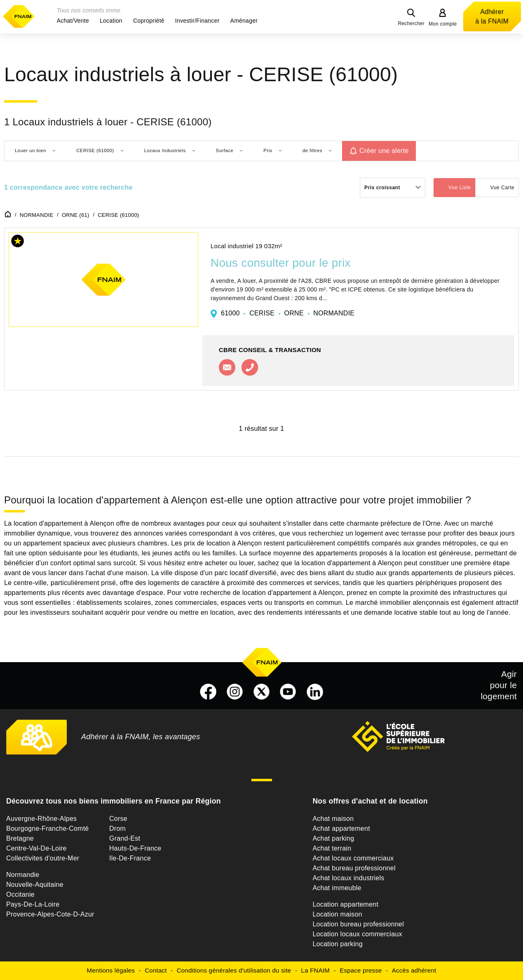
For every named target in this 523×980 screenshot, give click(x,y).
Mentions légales (111, 970)
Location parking (337, 944)
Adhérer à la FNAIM (492, 16)
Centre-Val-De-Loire (36, 848)
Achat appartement (341, 828)
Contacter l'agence (227, 367)
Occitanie (20, 894)
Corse (118, 819)
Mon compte (443, 24)
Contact (156, 970)
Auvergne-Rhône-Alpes (41, 819)
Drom (117, 828)
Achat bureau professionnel (354, 868)
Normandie (23, 875)
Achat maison (333, 819)
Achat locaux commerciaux (353, 858)
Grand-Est (125, 838)
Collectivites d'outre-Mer (43, 858)
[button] (73, 21)
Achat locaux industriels (348, 878)
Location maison (337, 914)
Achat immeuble (337, 888)
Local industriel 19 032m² (246, 246)
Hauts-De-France (135, 848)
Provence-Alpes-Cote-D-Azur (50, 914)
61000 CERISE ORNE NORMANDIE (288, 313)
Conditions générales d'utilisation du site (234, 970)
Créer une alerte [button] (384, 151)
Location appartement (345, 904)
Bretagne (20, 838)
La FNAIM (316, 970)
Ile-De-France (130, 858)
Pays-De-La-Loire (33, 904)
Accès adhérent (414, 970)
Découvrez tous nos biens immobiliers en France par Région (114, 801)
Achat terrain (332, 848)
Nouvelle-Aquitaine (35, 885)
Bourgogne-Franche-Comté (48, 828)
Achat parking (333, 838)
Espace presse (361, 970)
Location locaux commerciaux (357, 934)
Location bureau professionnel (358, 924)
